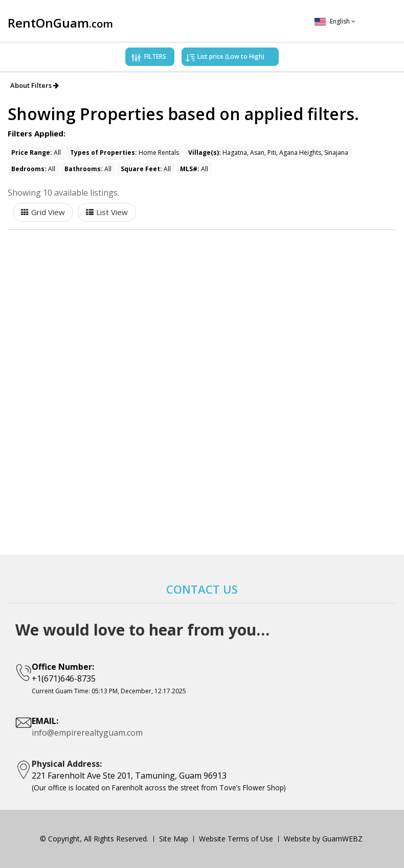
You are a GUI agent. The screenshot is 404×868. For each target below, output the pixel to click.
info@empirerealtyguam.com (87, 733)
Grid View (48, 212)
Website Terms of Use (236, 839)
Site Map (174, 839)
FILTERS (148, 58)
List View (112, 212)
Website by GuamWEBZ (323, 839)
